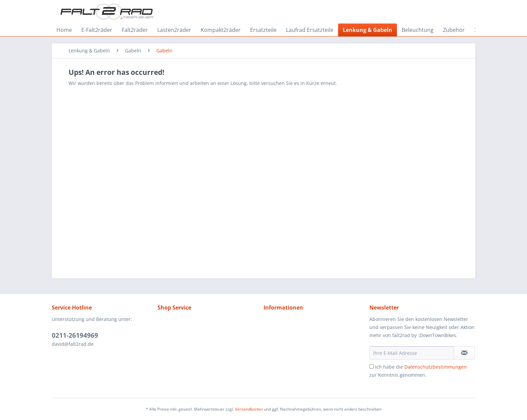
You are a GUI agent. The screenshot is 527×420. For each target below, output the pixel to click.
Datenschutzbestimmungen (436, 367)
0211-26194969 (75, 335)
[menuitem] (64, 30)
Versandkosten (249, 409)
